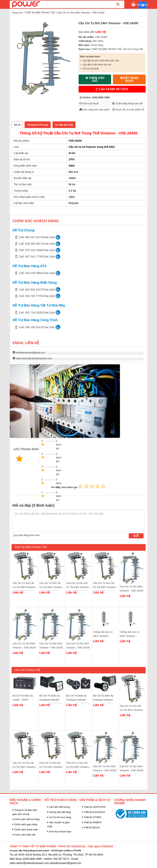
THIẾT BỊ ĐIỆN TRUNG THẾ (40, 13)
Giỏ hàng (142, 4)
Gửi (136, 536)
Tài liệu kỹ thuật (64, 125)
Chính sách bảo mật (24, 835)
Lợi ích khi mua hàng (59, 817)
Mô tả (17, 125)
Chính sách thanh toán (25, 830)
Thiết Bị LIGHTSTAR (94, 807)
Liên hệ (112, 89)
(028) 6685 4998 (101, 97)
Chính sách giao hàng (25, 824)
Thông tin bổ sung (38, 125)
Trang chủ (17, 13)
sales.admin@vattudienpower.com (34, 358)
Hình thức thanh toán (59, 832)
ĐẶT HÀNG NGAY (129, 79)
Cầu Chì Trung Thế (133, 49)
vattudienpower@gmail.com (30, 352)
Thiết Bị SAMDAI (92, 822)
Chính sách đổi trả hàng (26, 819)
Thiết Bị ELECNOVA (94, 812)
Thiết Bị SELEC (91, 828)
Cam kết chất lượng (58, 807)
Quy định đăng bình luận (27, 535)
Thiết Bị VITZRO (92, 817)
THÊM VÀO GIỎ (95, 79)
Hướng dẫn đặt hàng (59, 812)
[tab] (17, 125)
